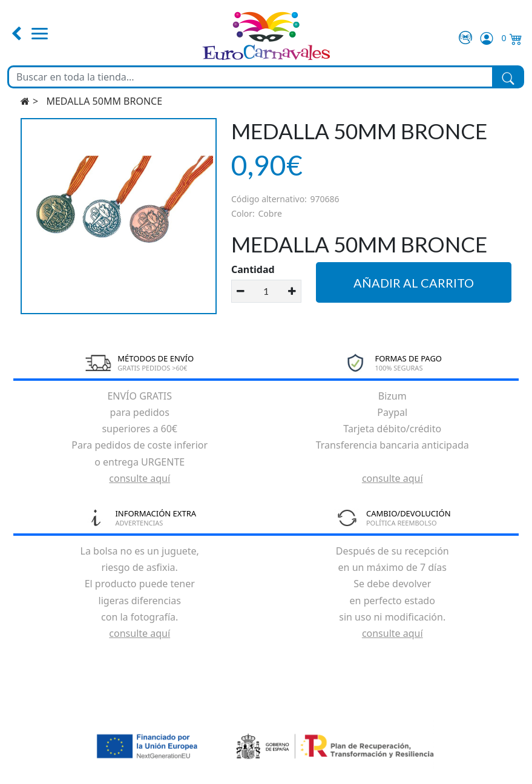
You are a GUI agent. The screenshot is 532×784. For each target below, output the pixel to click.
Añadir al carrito (414, 283)
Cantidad (253, 269)
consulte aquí (140, 478)
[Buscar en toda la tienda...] (251, 77)
